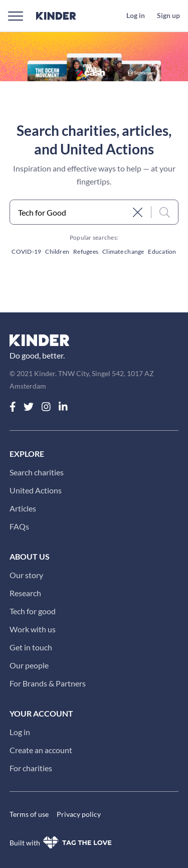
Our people (29, 665)
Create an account (41, 750)
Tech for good (33, 611)
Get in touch (31, 647)
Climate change (123, 251)
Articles (23, 508)
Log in (20, 732)
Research (25, 593)
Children (57, 251)
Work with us (33, 629)
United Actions (36, 490)
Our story (26, 575)
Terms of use (29, 814)
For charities (31, 768)
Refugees (86, 251)
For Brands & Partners (48, 683)
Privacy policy (79, 814)
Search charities (37, 472)
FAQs (19, 526)
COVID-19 (26, 251)
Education (162, 251)
